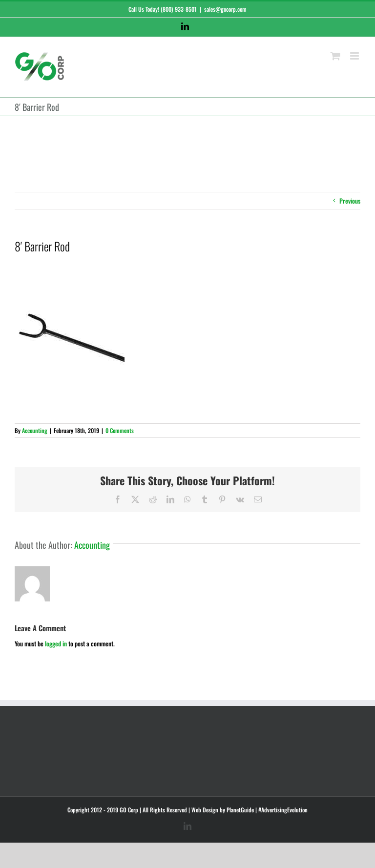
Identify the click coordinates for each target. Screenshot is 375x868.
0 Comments (120, 430)
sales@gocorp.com (225, 9)
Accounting (35, 430)
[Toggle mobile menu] (355, 56)
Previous (350, 201)
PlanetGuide (240, 810)
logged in (56, 643)
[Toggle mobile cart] (335, 56)
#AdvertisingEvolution (283, 810)
